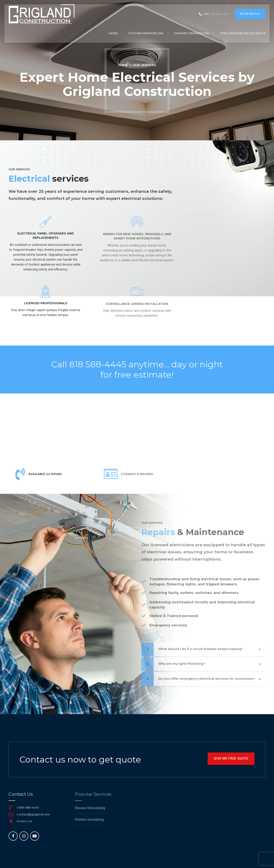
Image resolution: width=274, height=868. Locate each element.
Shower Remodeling (192, 33)
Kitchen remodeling (146, 33)
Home (113, 33)
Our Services (144, 65)
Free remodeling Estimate (243, 33)
